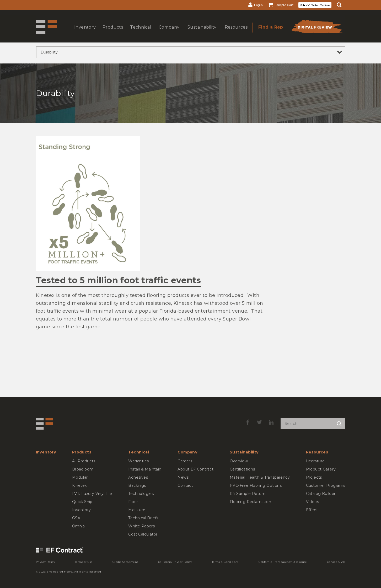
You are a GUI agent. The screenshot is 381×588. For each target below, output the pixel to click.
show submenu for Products (112, 32)
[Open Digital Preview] (317, 28)
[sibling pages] (191, 52)
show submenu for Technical (140, 32)
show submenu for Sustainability (201, 32)
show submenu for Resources (235, 32)
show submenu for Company (169, 32)
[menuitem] (256, 5)
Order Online (315, 5)
